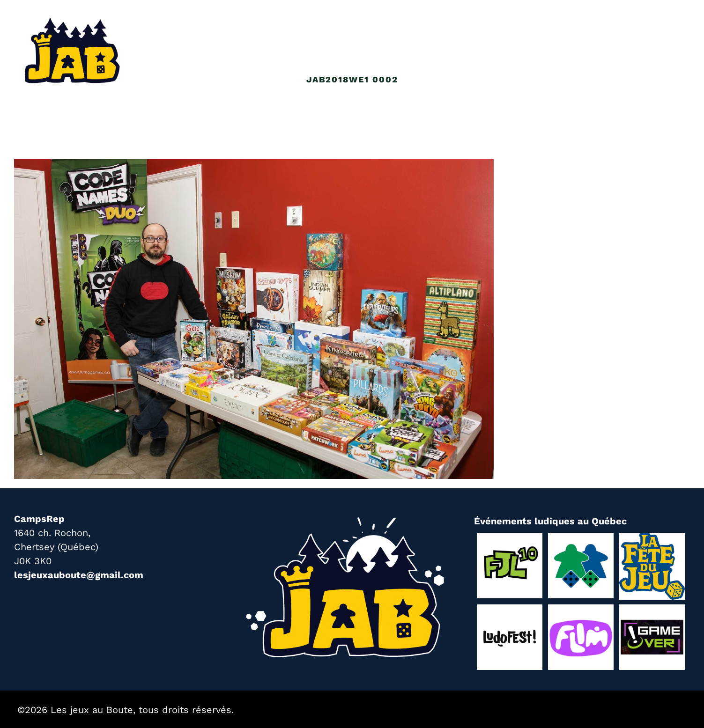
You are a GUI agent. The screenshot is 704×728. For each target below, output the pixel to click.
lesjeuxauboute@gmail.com (79, 575)
